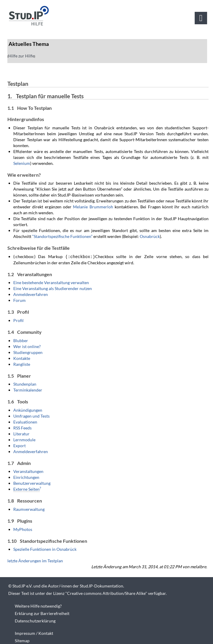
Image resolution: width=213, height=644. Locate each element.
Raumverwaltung (29, 509)
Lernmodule (24, 439)
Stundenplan (25, 384)
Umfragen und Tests (31, 416)
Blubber (21, 340)
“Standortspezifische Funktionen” (62, 236)
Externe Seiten (26, 489)
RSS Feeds (22, 428)
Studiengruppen (28, 352)
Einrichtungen (26, 477)
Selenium (22, 163)
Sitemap (22, 640)
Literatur (21, 433)
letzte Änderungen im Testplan (35, 560)
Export (19, 445)
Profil (18, 320)
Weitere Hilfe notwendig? (38, 606)
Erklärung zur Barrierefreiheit (42, 613)
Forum (19, 300)
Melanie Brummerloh (93, 207)
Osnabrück (150, 236)
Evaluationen (25, 422)
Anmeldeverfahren (31, 294)
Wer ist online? (27, 346)
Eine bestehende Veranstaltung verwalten (51, 282)
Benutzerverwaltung (32, 483)
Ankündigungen (28, 410)
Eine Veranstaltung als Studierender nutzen (53, 288)
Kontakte (22, 358)
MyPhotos (23, 529)
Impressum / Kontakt (34, 633)
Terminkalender (28, 390)
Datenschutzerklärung (35, 620)
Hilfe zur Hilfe (21, 56)
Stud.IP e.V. (22, 586)
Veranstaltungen (28, 471)
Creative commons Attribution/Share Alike (106, 593)
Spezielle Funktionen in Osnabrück (45, 549)
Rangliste (22, 364)
